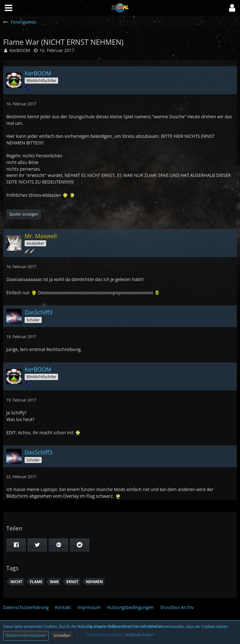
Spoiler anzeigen (24, 214)
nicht (16, 582)
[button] (232, 8)
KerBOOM (20, 50)
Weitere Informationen (26, 636)
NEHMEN (94, 582)
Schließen (62, 636)
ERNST (72, 582)
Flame (36, 582)
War (54, 582)
